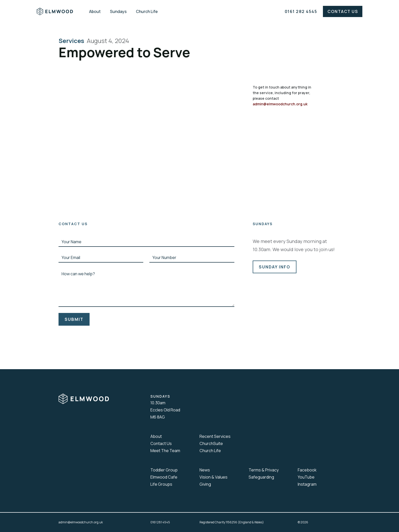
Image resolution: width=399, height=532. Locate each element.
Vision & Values (213, 477)
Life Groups (161, 484)
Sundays (118, 11)
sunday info (275, 267)
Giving (205, 484)
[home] (59, 11)
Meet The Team (165, 451)
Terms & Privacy (264, 470)
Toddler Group (164, 470)
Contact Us (343, 11)
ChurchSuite (211, 443)
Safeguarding (261, 477)
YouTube (306, 477)
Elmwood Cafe (164, 477)
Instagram (307, 484)
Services (73, 41)
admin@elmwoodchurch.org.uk (280, 104)
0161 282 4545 (301, 11)
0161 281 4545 (160, 522)
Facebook (307, 470)
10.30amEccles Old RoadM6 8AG (165, 410)
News (205, 470)
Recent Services (215, 436)
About (95, 11)
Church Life (147, 11)
